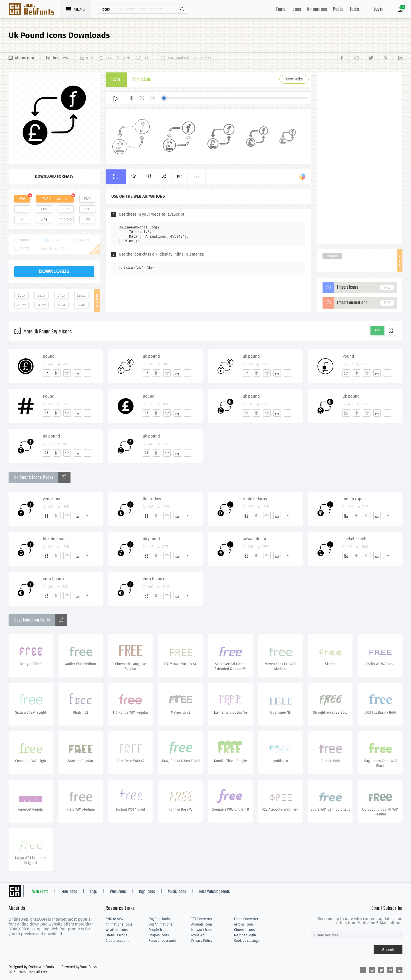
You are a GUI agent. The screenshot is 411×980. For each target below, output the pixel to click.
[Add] (47, 373)
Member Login (245, 935)
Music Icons (177, 892)
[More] (88, 373)
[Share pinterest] (385, 58)
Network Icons (202, 930)
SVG (22, 199)
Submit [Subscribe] (388, 950)
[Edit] (57, 373)
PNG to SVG (114, 919)
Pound (332, 256)
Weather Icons (117, 930)
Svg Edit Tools (159, 919)
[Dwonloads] (77, 373)
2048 (81, 305)
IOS (87, 219)
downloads (54, 271)
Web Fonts (40, 892)
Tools (354, 10)
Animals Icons (202, 924)
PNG (87, 199)
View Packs (294, 79)
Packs (338, 10)
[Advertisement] (360, 158)
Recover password (162, 941)
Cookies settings (247, 941)
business (61, 58)
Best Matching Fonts (214, 892)
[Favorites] (67, 373)
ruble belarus (255, 499)
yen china (52, 499)
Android (66, 219)
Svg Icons (34, 10)
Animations (317, 10)
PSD (87, 209)
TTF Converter (202, 919)
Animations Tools (119, 924)
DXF (22, 219)
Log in (378, 9)
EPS (44, 209)
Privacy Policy (202, 941)
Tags (93, 892)
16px (21, 295)
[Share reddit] (356, 58)
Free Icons (69, 892)
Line (44, 219)
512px (42, 305)
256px (22, 305)
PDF (22, 209)
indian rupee (354, 499)
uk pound (151, 356)
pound (49, 356)
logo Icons (147, 892)
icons (106, 9)
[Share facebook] (343, 58)
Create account (117, 941)
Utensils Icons (116, 935)
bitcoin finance (56, 539)
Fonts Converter (246, 919)
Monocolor (25, 58)
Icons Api (198, 935)
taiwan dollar (255, 539)
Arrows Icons (244, 924)
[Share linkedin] (397, 58)
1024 (62, 305)
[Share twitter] (370, 58)
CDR (66, 209)
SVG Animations (55, 199)
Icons (296, 10)
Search (182, 9)
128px (81, 295)
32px (41, 295)
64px (61, 295)
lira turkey (152, 499)
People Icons (158, 930)
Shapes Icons (159, 935)
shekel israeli (354, 539)
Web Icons (118, 892)
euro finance (54, 579)
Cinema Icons (244, 930)
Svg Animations (160, 924)
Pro (180, 177)
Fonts (281, 10)
